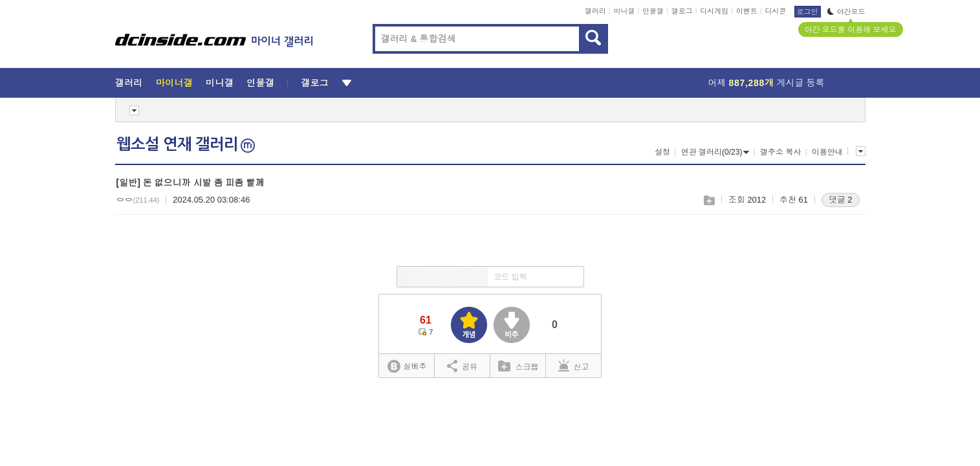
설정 (662, 152)
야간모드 (846, 12)
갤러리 (595, 11)
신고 (574, 366)
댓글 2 (841, 200)
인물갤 (653, 11)
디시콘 (776, 11)
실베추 (407, 367)
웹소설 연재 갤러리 (186, 144)
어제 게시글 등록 (767, 83)
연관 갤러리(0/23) (715, 152)
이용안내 (827, 152)
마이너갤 (174, 83)
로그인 (808, 12)
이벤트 (747, 11)
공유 (462, 366)
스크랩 (709, 200)
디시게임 (714, 11)
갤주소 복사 (780, 152)
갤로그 (682, 11)
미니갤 (624, 11)
